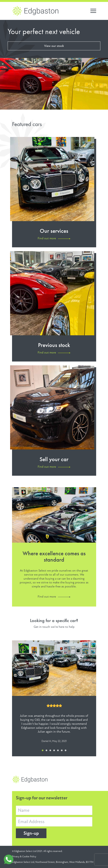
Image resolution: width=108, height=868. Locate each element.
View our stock (54, 46)
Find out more (47, 597)
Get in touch (42, 627)
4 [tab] (54, 751)
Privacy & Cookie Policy (24, 857)
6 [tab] (62, 751)
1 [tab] (43, 751)
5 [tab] (58, 751)
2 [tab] (46, 751)
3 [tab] (50, 751)
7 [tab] (66, 751)
